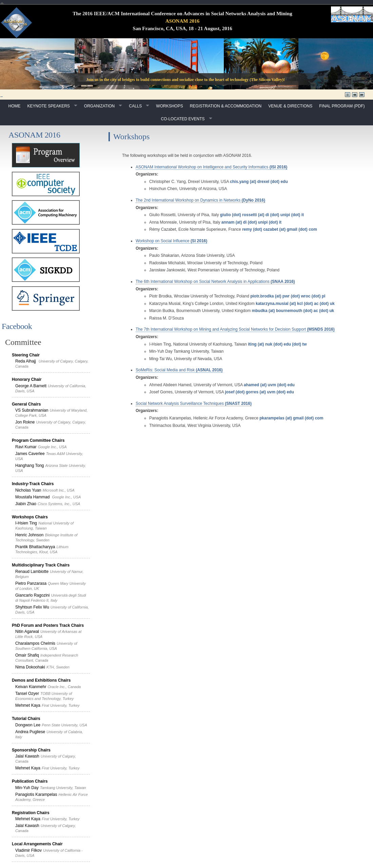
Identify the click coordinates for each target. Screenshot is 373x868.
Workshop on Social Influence (171, 241)
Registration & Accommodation (226, 106)
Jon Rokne (25, 422)
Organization (99, 106)
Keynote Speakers (48, 106)
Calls (135, 106)
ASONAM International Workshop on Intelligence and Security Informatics (211, 167)
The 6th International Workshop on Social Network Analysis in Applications (215, 282)
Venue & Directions (290, 106)
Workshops (169, 106)
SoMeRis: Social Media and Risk (179, 370)
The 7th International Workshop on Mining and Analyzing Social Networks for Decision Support (235, 329)
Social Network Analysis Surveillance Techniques (194, 404)
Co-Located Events (183, 119)
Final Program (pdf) (342, 106)
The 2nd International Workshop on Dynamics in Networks (200, 200)
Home (14, 106)
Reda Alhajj (26, 361)
